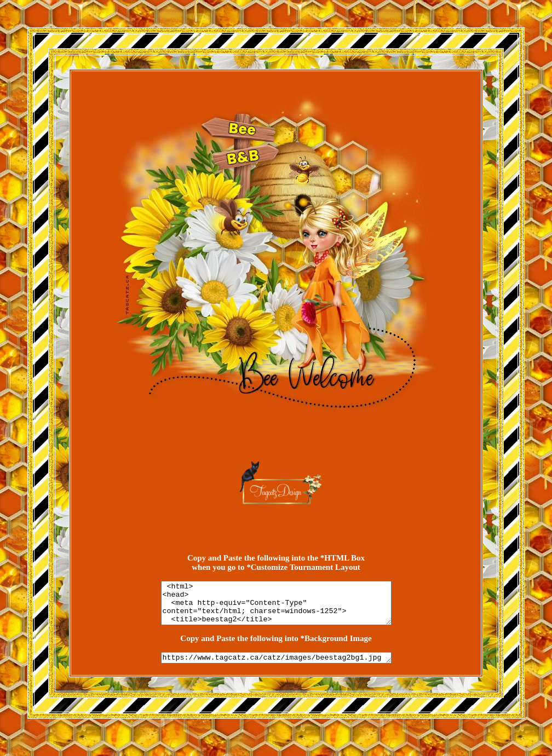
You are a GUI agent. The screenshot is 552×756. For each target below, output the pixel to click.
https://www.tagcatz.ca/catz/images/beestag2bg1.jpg (276, 667)
